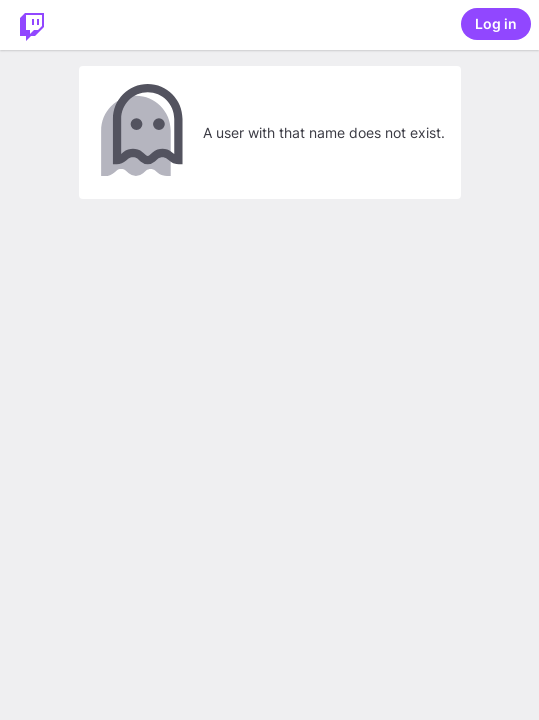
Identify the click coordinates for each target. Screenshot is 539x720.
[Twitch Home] (32, 25)
